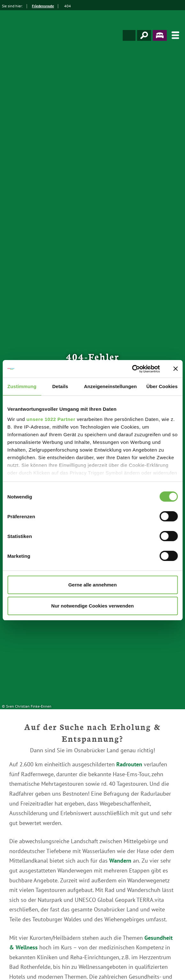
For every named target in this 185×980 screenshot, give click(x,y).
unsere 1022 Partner (51, 419)
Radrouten (129, 764)
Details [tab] (60, 386)
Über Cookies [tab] (162, 386)
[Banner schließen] (175, 369)
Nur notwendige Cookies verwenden (92, 606)
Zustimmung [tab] (22, 386)
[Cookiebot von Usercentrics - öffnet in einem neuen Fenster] (132, 369)
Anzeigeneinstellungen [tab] (110, 386)
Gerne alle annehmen (93, 585)
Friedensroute (43, 6)
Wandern (120, 861)
